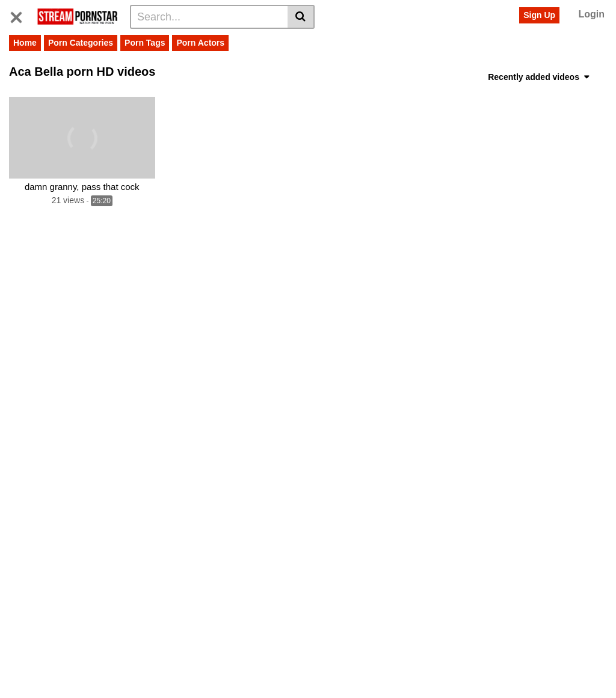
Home (25, 43)
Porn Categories (81, 43)
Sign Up (539, 15)
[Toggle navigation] (21, 15)
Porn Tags (145, 43)
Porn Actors (200, 43)
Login (591, 14)
